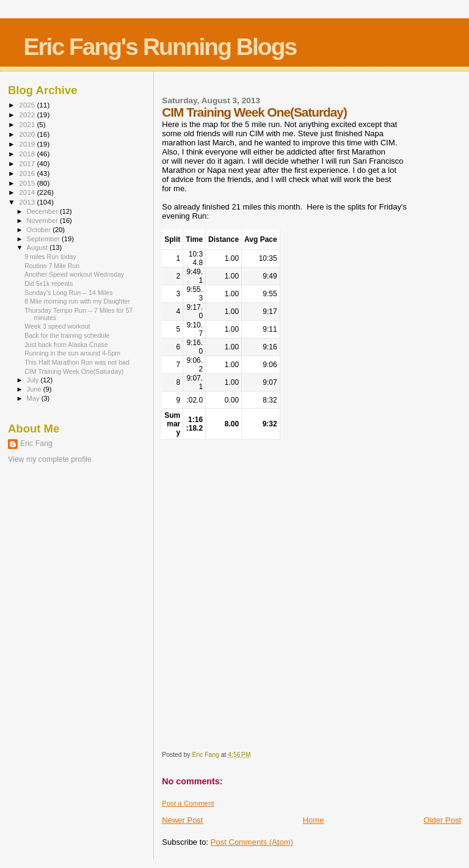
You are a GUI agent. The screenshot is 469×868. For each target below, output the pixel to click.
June (35, 389)
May (34, 398)
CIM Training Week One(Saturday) (74, 371)
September (45, 239)
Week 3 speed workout (57, 326)
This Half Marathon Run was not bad (77, 362)
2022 (28, 115)
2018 (28, 154)
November (43, 221)
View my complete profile (50, 459)
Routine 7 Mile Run (52, 266)
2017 (28, 163)
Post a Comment (188, 803)
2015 (28, 183)
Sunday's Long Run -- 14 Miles (68, 293)
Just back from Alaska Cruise (66, 345)
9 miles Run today (50, 257)
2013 (28, 202)
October (40, 230)
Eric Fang (36, 443)
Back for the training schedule (67, 335)
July (34, 380)
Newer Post (182, 820)
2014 (28, 192)
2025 (28, 105)
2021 (28, 124)
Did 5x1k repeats (49, 283)
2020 (28, 134)
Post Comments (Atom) (252, 842)
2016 (28, 173)
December (43, 211)
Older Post (442, 820)
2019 (28, 144)
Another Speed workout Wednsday (74, 274)
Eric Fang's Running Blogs (160, 47)
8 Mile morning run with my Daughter (77, 301)
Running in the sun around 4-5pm (72, 353)
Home (314, 820)
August (38, 247)
